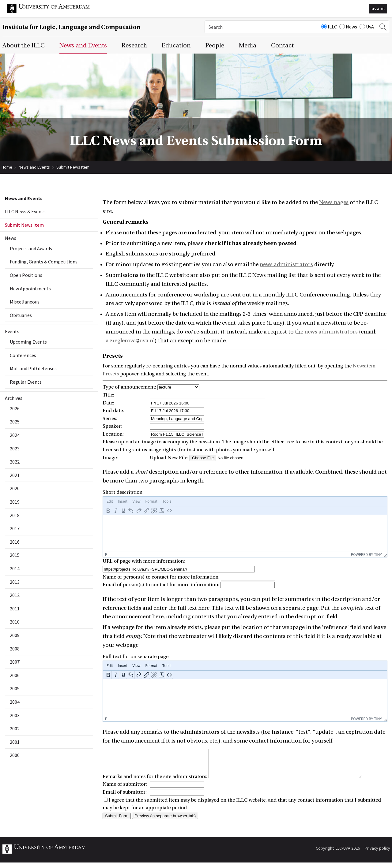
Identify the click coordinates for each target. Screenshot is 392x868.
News (348, 27)
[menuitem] (110, 501)
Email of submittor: (125, 798)
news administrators (286, 264)
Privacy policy (377, 854)
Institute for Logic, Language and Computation (72, 27)
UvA (367, 27)
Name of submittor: (125, 790)
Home (7, 167)
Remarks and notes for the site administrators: (155, 782)
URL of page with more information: (144, 561)
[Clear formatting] (162, 510)
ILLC (329, 27)
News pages (334, 202)
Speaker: (112, 426)
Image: (110, 458)
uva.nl (378, 8)
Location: (113, 434)
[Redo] (139, 510)
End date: (113, 411)
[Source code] (169, 510)
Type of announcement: (129, 387)
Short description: (123, 492)
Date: (108, 403)
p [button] (106, 555)
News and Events (34, 167)
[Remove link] (154, 510)
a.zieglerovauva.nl (130, 341)
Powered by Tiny (367, 555)
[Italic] (116, 510)
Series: (110, 419)
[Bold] (108, 510)
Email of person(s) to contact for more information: (161, 585)
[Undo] (131, 510)
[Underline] (123, 510)
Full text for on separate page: (136, 657)
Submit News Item (73, 167)
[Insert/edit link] (146, 510)
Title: (108, 395)
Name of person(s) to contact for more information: (161, 577)
